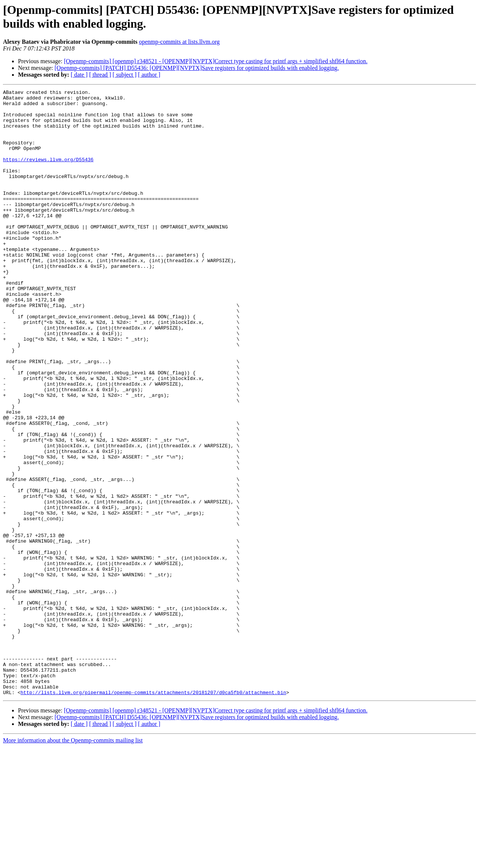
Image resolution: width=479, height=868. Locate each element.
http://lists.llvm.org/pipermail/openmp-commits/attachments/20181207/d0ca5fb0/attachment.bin (153, 813)
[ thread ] (100, 75)
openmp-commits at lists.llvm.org (179, 42)
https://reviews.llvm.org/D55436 (48, 174)
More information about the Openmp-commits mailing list (73, 861)
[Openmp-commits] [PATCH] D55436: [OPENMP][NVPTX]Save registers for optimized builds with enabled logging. (197, 68)
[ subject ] (125, 75)
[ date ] (79, 75)
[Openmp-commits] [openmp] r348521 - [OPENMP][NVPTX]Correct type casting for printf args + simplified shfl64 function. (216, 61)
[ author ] (149, 75)
